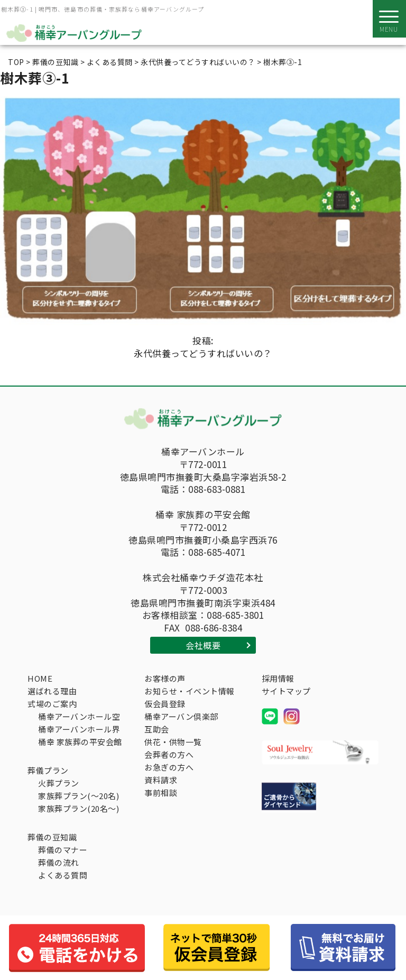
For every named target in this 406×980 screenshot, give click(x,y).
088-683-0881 (217, 489)
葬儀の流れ (59, 862)
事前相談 (161, 793)
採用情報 (278, 678)
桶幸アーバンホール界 (79, 729)
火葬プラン (59, 783)
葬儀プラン (48, 770)
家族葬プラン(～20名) (79, 796)
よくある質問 (63, 875)
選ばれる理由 (52, 691)
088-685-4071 (217, 552)
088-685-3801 (235, 615)
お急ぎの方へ (169, 767)
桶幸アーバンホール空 (79, 716)
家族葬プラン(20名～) (79, 808)
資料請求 (161, 780)
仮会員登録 (165, 704)
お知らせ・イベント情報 (190, 691)
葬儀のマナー (63, 850)
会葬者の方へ (169, 754)
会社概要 (203, 645)
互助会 (157, 729)
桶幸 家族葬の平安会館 (80, 742)
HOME (40, 678)
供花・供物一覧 (173, 742)
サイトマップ (286, 691)
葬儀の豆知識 (52, 837)
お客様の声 (165, 678)
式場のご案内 (52, 704)
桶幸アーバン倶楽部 (181, 716)
